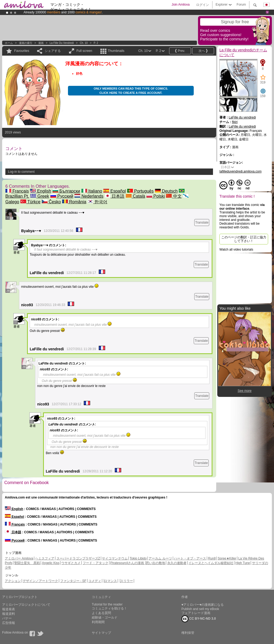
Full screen (84, 51)
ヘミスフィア (45, 558)
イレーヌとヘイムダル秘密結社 (211, 563)
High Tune (243, 563)
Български (66, 191)
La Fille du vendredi (62, 43)
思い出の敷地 (155, 563)
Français (17, 191)
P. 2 (96, 43)
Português (140, 191)
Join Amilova (180, 5)
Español (115, 191)
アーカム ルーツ (160, 558)
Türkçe (30, 202)
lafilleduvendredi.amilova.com (240, 171)
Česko (51, 202)
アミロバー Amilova (19, 558)
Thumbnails (116, 51)
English (41, 191)
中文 (174, 196)
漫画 (41, 43)
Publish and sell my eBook (200, 609)
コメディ (95, 581)
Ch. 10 (84, 43)
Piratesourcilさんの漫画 (128, 563)
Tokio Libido (138, 558)
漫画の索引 (26, 43)
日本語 (115, 196)
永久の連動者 (177, 563)
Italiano (92, 191)
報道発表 (9, 609)
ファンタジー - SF (73, 581)
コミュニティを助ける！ (109, 608)
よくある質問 (101, 613)
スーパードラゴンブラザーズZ (78, 558)
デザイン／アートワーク (40, 581)
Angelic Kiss (51, 563)
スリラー (127, 581)
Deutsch (166, 191)
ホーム (9, 43)
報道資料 (9, 614)
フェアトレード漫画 (196, 613)
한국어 (97, 202)
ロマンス (111, 581)
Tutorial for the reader (107, 604)
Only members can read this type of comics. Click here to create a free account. (131, 91)
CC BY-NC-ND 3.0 (199, 619)
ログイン (203, 5)
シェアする (53, 51)
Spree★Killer (227, 558)
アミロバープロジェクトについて (26, 605)
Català (136, 196)
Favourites (22, 51)
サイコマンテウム (115, 558)
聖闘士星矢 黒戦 (27, 563)
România (74, 202)
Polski (156, 196)
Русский (62, 196)
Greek (40, 196)
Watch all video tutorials (236, 250)
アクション (13, 581)
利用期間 (98, 622)
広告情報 (9, 623)
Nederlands (89, 196)
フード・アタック (96, 563)
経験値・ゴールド (105, 618)
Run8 (212, 558)
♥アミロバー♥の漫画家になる (203, 605)
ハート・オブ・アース (190, 558)
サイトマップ (101, 633)
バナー (7, 618)
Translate (202, 223)
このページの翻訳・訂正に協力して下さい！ (244, 239)
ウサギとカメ (71, 563)
